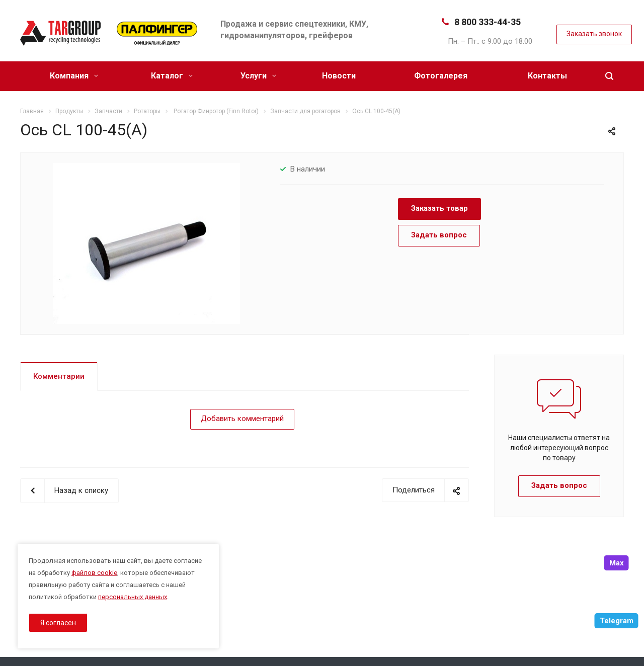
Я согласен (58, 623)
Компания (74, 76)
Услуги (258, 76)
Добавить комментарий (242, 419)
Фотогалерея (441, 76)
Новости (339, 76)
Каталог (172, 76)
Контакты (547, 76)
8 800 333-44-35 (488, 22)
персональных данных (133, 597)
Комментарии (59, 376)
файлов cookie (94, 573)
